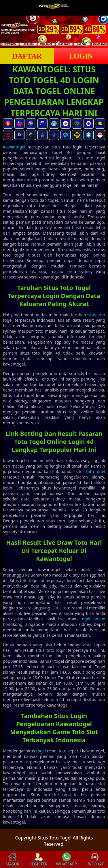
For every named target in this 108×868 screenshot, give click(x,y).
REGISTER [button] (38, 859)
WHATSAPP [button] (67, 859)
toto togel (96, 471)
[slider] (54, 32)
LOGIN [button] (81, 56)
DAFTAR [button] (27, 56)
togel (41, 751)
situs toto (96, 315)
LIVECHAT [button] (95, 859)
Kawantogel (14, 147)
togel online (93, 619)
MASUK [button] (12, 859)
